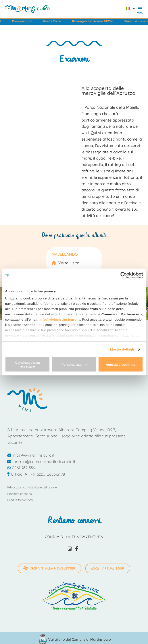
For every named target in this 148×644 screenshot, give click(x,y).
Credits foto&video (20, 500)
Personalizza (74, 365)
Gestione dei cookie (43, 487)
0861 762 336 (21, 468)
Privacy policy (17, 487)
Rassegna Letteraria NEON (99, 21)
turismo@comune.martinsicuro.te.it (41, 462)
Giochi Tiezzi (59, 21)
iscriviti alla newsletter (49, 568)
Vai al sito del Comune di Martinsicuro (80, 639)
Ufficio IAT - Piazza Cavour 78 (36, 474)
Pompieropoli (29, 21)
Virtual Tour (108, 568)
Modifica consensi (20, 494)
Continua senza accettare (28, 364)
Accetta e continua (120, 365)
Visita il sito (69, 263)
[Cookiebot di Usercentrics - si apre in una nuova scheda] (124, 275)
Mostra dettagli (122, 349)
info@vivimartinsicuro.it (60, 319)
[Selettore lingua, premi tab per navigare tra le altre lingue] (131, 9)
